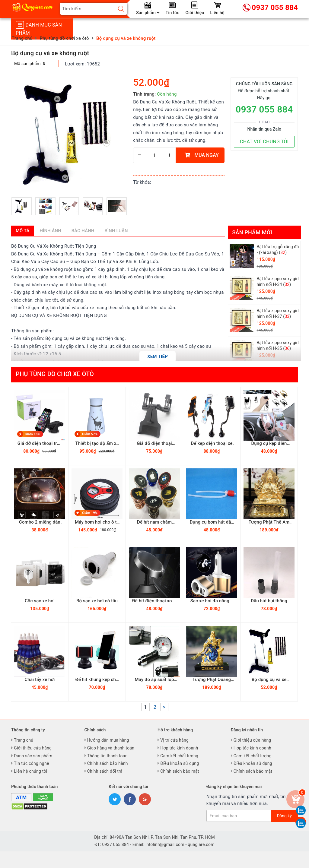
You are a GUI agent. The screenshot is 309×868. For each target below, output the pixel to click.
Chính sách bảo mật (180, 771)
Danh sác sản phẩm (33, 756)
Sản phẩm (148, 13)
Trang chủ (24, 740)
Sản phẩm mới (252, 232)
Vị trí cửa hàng (174, 740)
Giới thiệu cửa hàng (33, 748)
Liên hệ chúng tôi (30, 771)
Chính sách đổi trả (105, 771)
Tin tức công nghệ (31, 763)
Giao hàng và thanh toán (111, 748)
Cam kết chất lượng (179, 756)
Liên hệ (217, 13)
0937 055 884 (264, 109)
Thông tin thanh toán (107, 756)
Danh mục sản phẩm (39, 28)
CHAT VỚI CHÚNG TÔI (264, 142)
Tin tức (173, 13)
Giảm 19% (90, 513)
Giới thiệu (195, 13)
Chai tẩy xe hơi (40, 680)
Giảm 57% (90, 434)
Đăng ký (284, 816)
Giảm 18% (32, 434)
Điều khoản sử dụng (180, 763)
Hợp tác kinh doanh (179, 748)
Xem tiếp (158, 356)
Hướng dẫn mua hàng (108, 740)
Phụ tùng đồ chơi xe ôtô (55, 374)
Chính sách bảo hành (108, 763)
